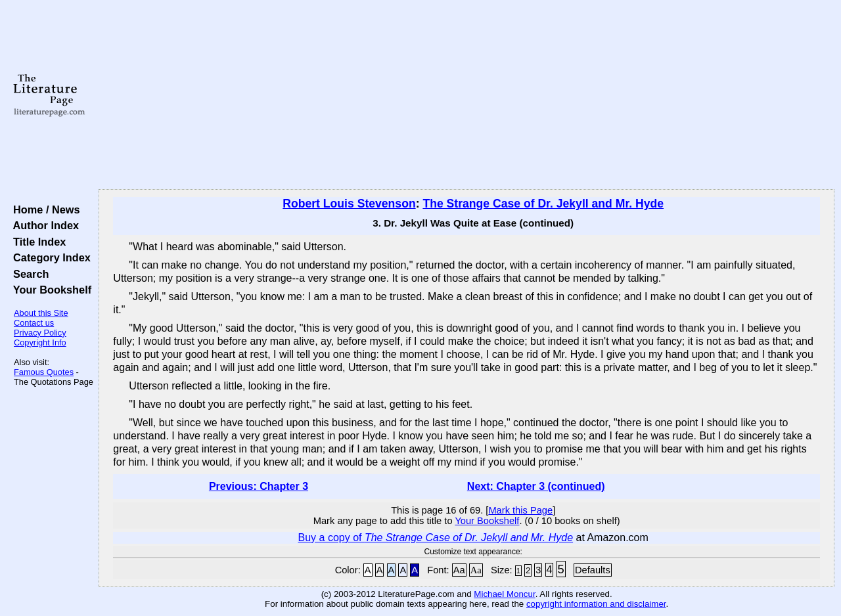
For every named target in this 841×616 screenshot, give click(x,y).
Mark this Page (520, 510)
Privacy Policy (40, 333)
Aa (459, 570)
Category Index (49, 257)
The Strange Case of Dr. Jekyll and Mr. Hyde (543, 204)
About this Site (41, 313)
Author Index (43, 225)
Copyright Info (40, 342)
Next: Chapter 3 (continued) (536, 486)
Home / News (44, 209)
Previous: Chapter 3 (259, 486)
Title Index (36, 242)
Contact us (34, 323)
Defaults (593, 570)
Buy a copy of (436, 538)
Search (28, 274)
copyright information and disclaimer (596, 604)
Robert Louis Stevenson (349, 204)
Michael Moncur (504, 594)
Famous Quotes (44, 372)
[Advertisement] (467, 95)
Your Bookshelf (49, 290)
